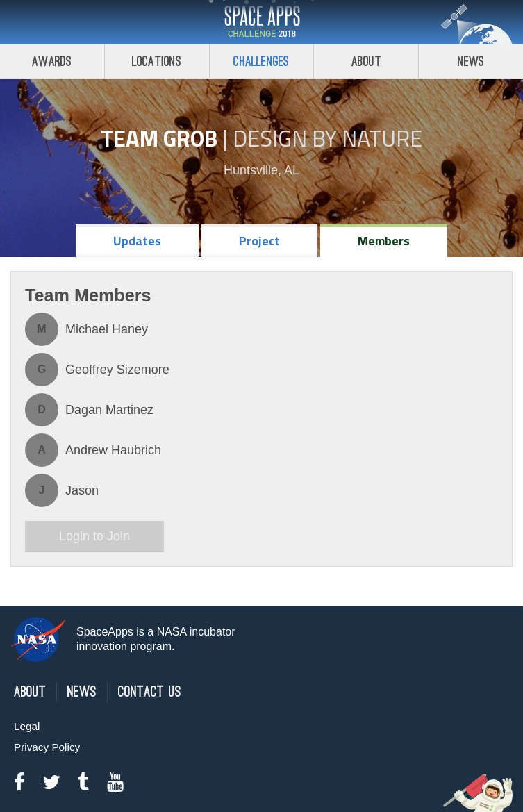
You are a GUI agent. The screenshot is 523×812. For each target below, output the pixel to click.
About (366, 61)
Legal (27, 726)
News (471, 61)
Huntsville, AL (261, 170)
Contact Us (150, 692)
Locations (157, 61)
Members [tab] (384, 241)
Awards (52, 61)
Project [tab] (259, 241)
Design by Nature (327, 138)
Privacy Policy (47, 747)
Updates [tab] (137, 241)
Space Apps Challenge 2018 (262, 22)
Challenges (261, 61)
